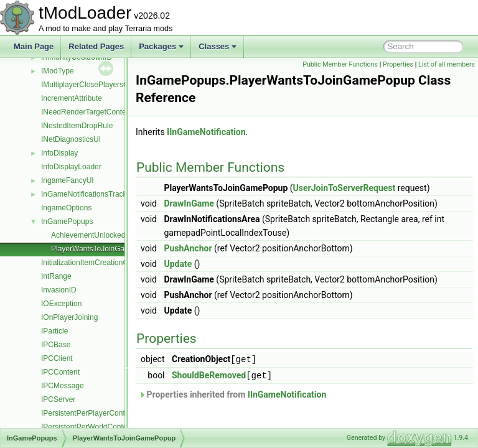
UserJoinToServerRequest (376, 202)
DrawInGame (220, 217)
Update (209, 278)
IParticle (54, 331)
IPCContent (60, 372)
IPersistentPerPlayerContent (88, 413)
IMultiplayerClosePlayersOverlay (95, 85)
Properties (457, 64)
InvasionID (59, 290)
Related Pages (96, 46)
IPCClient (57, 358)
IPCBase (56, 345)
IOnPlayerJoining (69, 317)
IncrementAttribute (72, 98)
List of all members (447, 78)
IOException (61, 304)
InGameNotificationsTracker (87, 194)
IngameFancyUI (68, 180)
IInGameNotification (237, 146)
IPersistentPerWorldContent (87, 427)
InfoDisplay (59, 153)
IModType (58, 71)
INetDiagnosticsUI (71, 139)
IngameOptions (66, 208)
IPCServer (58, 399)
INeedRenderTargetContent (87, 112)
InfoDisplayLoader (71, 167)
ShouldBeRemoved (240, 388)
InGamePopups (67, 222)
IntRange (56, 276)
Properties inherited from (264, 407)
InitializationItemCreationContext (95, 263)
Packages (161, 46)
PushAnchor (219, 262)
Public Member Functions (399, 64)
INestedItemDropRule (77, 126)
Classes (218, 46)
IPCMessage (63, 386)
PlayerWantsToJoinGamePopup (104, 249)
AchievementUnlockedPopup (99, 235)
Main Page (34, 46)
